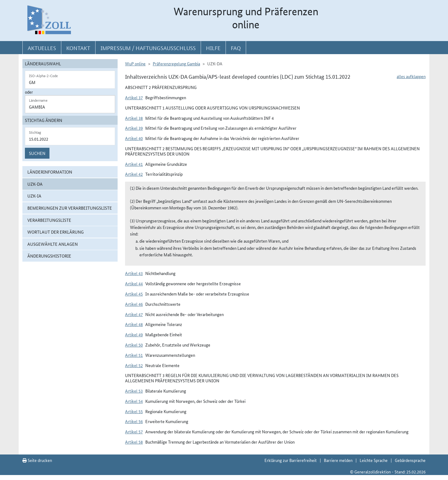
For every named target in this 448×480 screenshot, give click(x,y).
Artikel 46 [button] (134, 304)
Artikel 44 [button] (134, 283)
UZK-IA (34, 196)
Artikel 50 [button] (134, 345)
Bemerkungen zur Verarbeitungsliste (70, 208)
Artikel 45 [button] (134, 294)
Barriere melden (338, 460)
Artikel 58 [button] (134, 442)
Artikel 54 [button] (134, 401)
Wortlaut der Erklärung (56, 232)
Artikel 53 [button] (134, 391)
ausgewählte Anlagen (53, 244)
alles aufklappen (411, 76)
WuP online (135, 63)
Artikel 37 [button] (134, 97)
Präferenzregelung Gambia (176, 63)
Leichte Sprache (374, 460)
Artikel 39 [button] (134, 128)
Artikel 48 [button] (134, 324)
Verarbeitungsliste (49, 220)
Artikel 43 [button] (134, 273)
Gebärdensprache (410, 460)
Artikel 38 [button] (134, 118)
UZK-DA (35, 184)
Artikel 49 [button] (134, 334)
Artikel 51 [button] (134, 355)
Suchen (37, 153)
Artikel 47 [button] (134, 314)
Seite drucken (37, 460)
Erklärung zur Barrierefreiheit (291, 460)
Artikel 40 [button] (134, 138)
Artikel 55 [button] (134, 411)
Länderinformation (50, 172)
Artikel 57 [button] (134, 431)
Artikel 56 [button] (134, 421)
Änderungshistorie (49, 256)
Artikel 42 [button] (134, 174)
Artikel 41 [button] (134, 164)
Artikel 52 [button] (134, 365)
